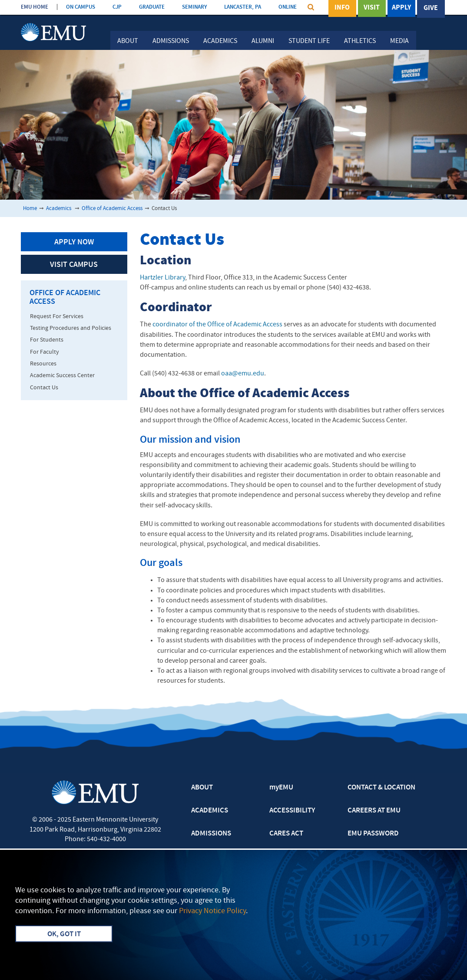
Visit (372, 8)
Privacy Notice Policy (212, 911)
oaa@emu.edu (243, 374)
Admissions (171, 41)
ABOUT (202, 788)
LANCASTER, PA (243, 7)
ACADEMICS (210, 811)
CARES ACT (286, 834)
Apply (401, 8)
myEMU (281, 788)
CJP (117, 7)
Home (30, 209)
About (128, 41)
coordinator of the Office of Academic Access (217, 325)
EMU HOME (35, 7)
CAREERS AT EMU (374, 811)
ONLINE (288, 7)
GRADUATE (152, 7)
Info (342, 8)
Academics (220, 41)
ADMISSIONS (211, 834)
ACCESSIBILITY (292, 811)
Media (399, 41)
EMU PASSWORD (373, 834)
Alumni (263, 41)
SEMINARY (194, 7)
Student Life (309, 41)
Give (431, 8)
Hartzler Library (162, 278)
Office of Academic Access (112, 209)
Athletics (360, 41)
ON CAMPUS (81, 7)
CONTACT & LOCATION (381, 788)
